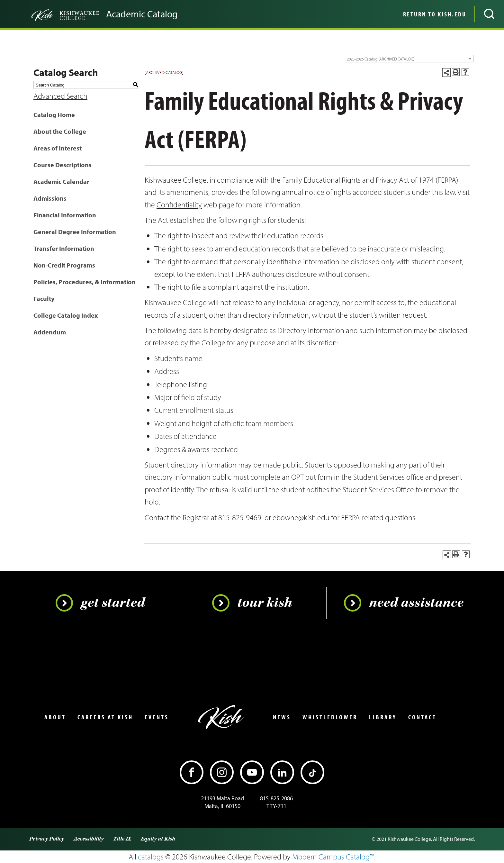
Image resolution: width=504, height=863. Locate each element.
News (282, 717)
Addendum (50, 332)
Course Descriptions (63, 165)
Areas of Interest (58, 148)
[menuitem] (434, 14)
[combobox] (409, 59)
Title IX (122, 839)
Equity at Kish (158, 839)
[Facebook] (192, 772)
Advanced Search (60, 96)
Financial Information (65, 215)
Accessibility (89, 839)
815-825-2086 (276, 798)
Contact (422, 717)
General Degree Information (75, 232)
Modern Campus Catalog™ (333, 857)
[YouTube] (252, 772)
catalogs (151, 857)
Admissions (50, 198)
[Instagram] (222, 772)
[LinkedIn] (282, 772)
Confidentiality (179, 204)
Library (383, 717)
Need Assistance (404, 603)
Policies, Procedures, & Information (85, 282)
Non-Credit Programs (64, 265)
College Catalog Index (66, 315)
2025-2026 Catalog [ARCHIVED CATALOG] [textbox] (381, 59)
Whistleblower (330, 717)
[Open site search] (489, 14)
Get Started (100, 603)
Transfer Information (64, 248)
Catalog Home (54, 115)
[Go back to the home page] (55, 14)
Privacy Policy (47, 839)
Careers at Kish (105, 717)
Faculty (44, 299)
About (55, 717)
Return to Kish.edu (435, 14)
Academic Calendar (61, 182)
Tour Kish (252, 603)
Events (157, 717)
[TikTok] (312, 772)
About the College (60, 131)
